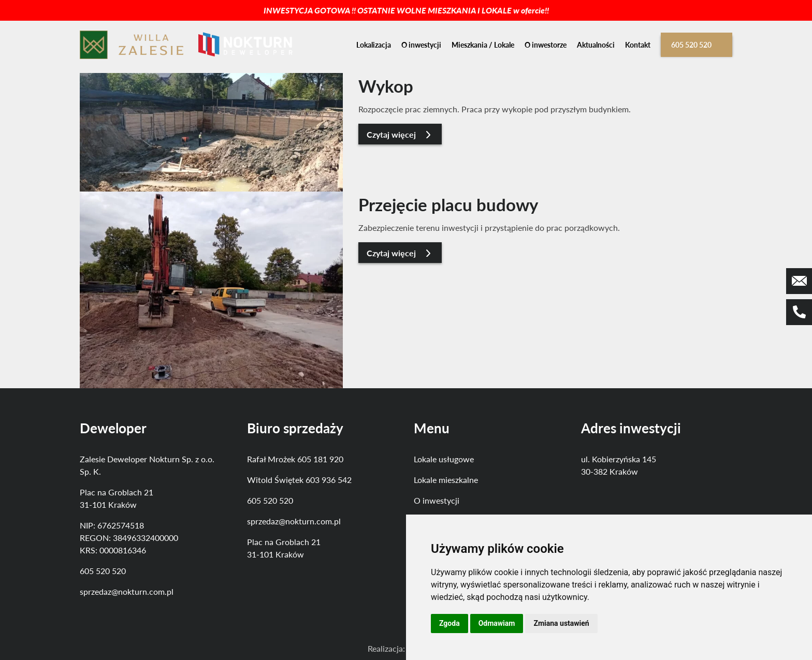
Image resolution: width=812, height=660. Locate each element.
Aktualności (596, 45)
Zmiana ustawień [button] (561, 623)
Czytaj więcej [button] (400, 134)
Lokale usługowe (444, 459)
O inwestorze (546, 45)
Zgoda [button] (450, 623)
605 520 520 (691, 45)
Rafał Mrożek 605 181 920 (295, 459)
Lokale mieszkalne (446, 480)
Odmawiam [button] (497, 623)
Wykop (386, 86)
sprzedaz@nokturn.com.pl (127, 591)
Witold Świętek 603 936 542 (299, 480)
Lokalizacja (374, 45)
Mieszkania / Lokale (483, 45)
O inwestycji (421, 45)
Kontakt (638, 45)
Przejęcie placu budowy (448, 204)
